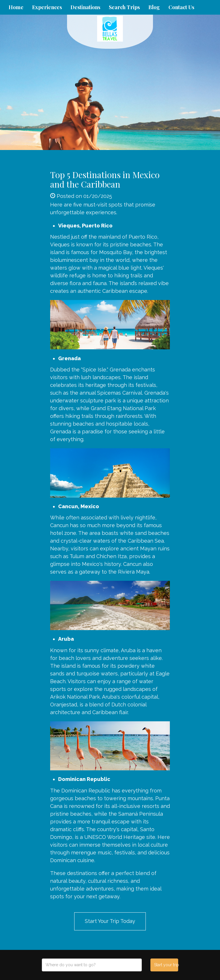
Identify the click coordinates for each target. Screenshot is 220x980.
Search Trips (124, 7)
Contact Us (181, 7)
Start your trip (166, 965)
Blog (154, 7)
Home (16, 7)
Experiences (47, 7)
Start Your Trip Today (110, 921)
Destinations (85, 7)
